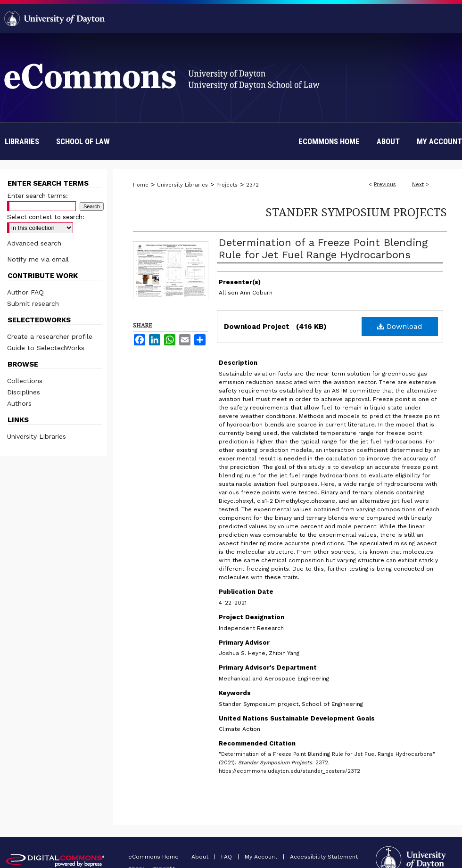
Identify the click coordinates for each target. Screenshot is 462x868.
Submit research (33, 303)
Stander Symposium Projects (356, 212)
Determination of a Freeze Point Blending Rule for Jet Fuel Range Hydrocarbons (323, 249)
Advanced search (34, 243)
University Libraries (182, 185)
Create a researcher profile (50, 336)
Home (141, 185)
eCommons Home (154, 857)
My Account (262, 857)
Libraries (22, 141)
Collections (25, 381)
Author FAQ (25, 292)
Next (418, 184)
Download (400, 326)
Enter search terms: (37, 196)
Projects (227, 185)
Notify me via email (38, 259)
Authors (19, 403)
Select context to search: (46, 217)
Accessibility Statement (324, 857)
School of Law (83, 141)
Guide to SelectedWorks (46, 348)
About (201, 857)
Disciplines (24, 392)
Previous (385, 184)
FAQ (227, 857)
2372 (252, 185)
